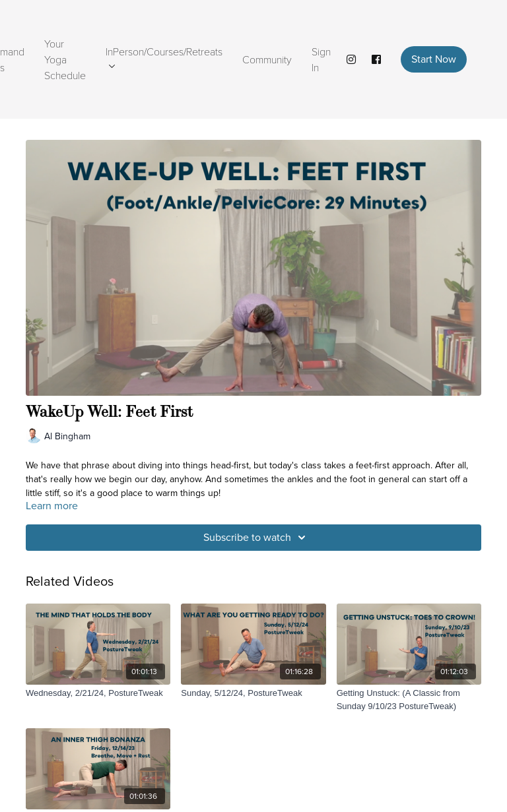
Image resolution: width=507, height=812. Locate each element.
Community (267, 59)
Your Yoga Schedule (65, 59)
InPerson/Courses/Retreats (164, 56)
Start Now (434, 59)
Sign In (321, 59)
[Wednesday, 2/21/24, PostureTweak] (98, 693)
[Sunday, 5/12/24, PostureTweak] (253, 693)
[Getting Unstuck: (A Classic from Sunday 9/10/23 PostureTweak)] (409, 700)
